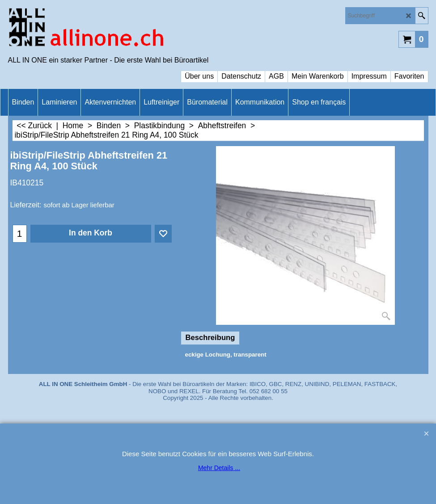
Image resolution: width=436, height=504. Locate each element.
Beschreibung (210, 338)
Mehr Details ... (219, 468)
